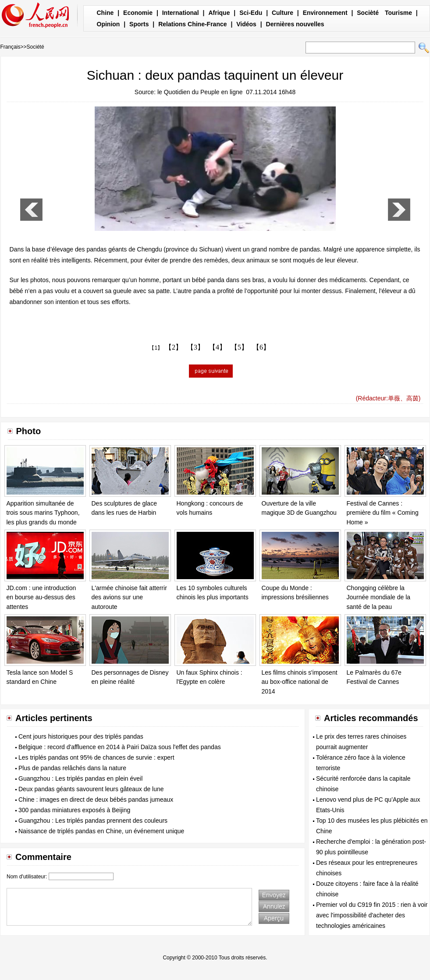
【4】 (217, 347)
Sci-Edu (251, 13)
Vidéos (246, 24)
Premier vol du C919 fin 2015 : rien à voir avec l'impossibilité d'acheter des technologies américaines (372, 915)
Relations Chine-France (192, 24)
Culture (283, 13)
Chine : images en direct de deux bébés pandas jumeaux (96, 800)
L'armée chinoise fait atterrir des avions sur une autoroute (129, 597)
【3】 (195, 347)
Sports (139, 24)
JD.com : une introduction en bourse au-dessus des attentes (41, 597)
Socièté (368, 13)
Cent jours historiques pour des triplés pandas (81, 736)
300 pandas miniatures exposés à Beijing (74, 810)
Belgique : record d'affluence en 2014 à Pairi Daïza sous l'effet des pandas (120, 747)
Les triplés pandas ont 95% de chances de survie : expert (96, 757)
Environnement (325, 13)
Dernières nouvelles (295, 24)
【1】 (156, 348)
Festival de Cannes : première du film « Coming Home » (383, 513)
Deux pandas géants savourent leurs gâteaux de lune (91, 789)
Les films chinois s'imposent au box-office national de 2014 (300, 682)
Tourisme (398, 13)
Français (11, 47)
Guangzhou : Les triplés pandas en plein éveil (80, 778)
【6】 (261, 347)
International (181, 13)
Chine (105, 13)
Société (36, 47)
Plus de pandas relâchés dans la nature (72, 768)
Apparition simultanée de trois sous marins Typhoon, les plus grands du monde (43, 513)
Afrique (219, 13)
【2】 (174, 347)
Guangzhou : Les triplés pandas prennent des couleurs (93, 821)
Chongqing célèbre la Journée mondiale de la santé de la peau (379, 597)
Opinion (108, 24)
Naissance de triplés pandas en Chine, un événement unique (101, 831)
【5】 (239, 347)
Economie (138, 13)
